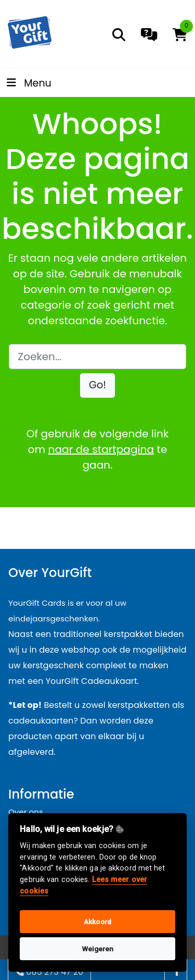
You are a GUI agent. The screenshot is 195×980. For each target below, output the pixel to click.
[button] (97, 385)
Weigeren (98, 949)
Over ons (26, 812)
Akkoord (97, 922)
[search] (119, 35)
